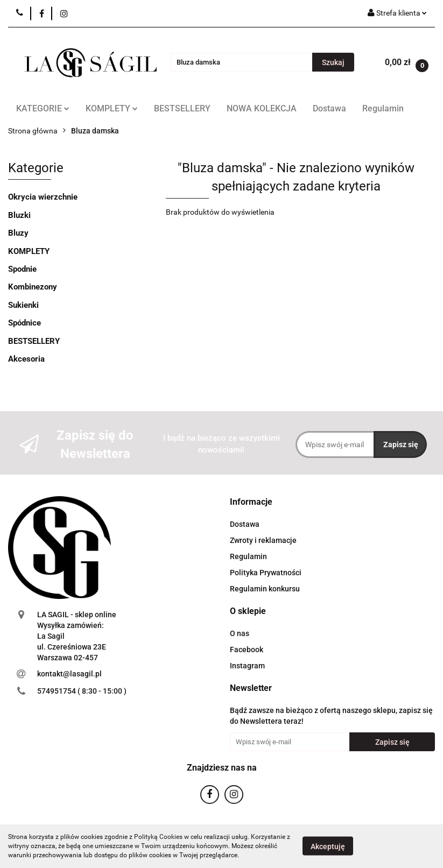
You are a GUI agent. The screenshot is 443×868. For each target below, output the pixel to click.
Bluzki (19, 215)
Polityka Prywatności (266, 573)
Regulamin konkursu (265, 589)
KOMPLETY (112, 108)
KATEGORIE (43, 108)
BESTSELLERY (182, 108)
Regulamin (383, 108)
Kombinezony (33, 287)
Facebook (247, 650)
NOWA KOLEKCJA (262, 108)
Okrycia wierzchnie (43, 197)
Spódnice (24, 323)
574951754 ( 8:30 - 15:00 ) (82, 691)
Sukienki (23, 305)
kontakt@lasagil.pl (69, 674)
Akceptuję (328, 846)
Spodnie (22, 269)
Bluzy (18, 233)
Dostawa (329, 108)
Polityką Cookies (158, 837)
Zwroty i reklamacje (263, 540)
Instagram (247, 666)
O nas (240, 633)
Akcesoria (26, 359)
